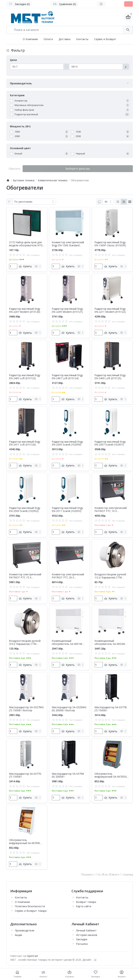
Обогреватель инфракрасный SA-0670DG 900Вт (111, 775)
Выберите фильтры (78, 169)
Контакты (82, 39)
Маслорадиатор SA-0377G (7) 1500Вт (25, 775)
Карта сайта (84, 906)
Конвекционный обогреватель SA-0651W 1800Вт (67, 642)
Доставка (65, 39)
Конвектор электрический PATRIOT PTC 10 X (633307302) (111, 510)
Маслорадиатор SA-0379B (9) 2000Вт (68, 775)
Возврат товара (86, 902)
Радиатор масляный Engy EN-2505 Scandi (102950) (67, 443)
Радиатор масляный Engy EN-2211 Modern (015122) (110, 310)
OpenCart (32, 956)
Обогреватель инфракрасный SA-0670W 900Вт (24, 842)
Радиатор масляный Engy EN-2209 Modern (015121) (67, 310)
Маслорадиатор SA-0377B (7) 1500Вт (111, 709)
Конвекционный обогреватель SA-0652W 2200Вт (110, 642)
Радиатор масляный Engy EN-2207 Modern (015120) (25, 310)
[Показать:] (108, 202)
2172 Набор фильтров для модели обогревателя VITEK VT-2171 (27, 244)
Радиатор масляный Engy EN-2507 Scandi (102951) (110, 443)
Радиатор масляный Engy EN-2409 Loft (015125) (110, 377)
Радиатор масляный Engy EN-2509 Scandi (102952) (25, 510)
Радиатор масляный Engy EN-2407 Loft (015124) (67, 377)
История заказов (87, 935)
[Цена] (37, 67)
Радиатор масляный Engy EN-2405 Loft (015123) (25, 377)
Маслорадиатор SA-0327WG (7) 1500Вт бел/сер (26, 709)
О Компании (30, 39)
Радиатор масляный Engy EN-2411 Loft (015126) (25, 443)
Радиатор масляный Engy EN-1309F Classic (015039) (110, 244)
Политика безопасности (30, 906)
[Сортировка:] (34, 202)
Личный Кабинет (86, 930)
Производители (25, 930)
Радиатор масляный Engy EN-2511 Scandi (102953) (67, 510)
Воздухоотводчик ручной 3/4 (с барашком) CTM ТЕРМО (25, 642)
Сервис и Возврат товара (31, 911)
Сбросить (14, 169)
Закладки (82, 939)
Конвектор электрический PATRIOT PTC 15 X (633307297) (25, 576)
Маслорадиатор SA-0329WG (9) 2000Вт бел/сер (69, 709)
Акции (18, 935)
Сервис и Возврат (105, 39)
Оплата (48, 39)
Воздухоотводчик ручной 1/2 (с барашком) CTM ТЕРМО (110, 576)
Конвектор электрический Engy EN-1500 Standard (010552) (68, 244)
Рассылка (82, 944)
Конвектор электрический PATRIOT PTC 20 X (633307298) (68, 576)
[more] (40, 266)
